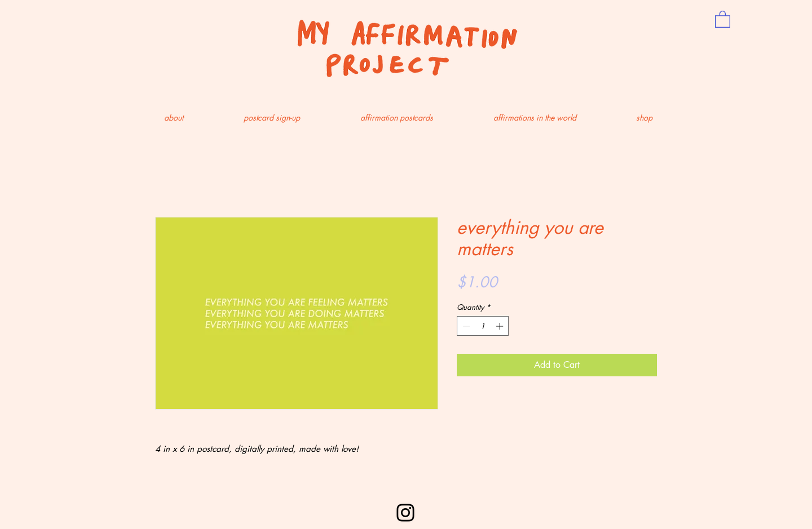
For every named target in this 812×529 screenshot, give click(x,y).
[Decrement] (465, 326)
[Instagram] (405, 513)
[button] (723, 19)
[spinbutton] (483, 326)
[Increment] (501, 326)
